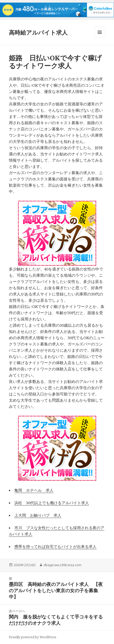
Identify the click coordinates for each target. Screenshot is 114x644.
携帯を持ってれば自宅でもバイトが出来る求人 (55, 546)
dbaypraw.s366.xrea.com (62, 565)
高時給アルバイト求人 (38, 32)
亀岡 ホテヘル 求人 (34, 490)
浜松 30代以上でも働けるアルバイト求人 (52, 503)
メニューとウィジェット (100, 38)
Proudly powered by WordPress (33, 637)
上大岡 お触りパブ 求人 (38, 515)
